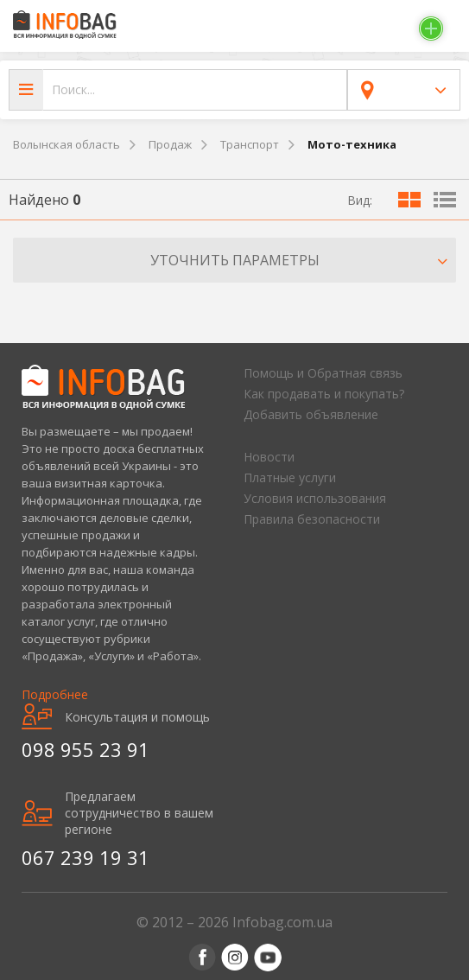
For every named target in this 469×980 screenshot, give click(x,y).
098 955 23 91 (86, 749)
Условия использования (315, 498)
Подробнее (55, 694)
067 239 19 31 (86, 857)
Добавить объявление (311, 414)
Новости (269, 457)
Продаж (170, 144)
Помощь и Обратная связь (323, 373)
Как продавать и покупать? (324, 394)
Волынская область (67, 144)
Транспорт (250, 144)
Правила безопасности (312, 519)
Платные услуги (290, 477)
